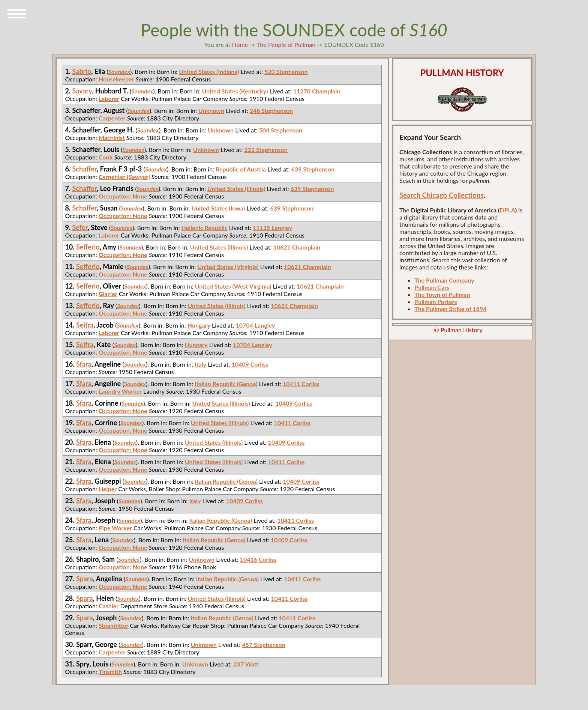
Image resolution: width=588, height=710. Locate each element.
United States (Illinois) (236, 189)
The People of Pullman (286, 44)
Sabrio (82, 71)
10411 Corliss (301, 384)
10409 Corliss (250, 364)
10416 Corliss (258, 559)
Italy (200, 364)
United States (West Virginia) (233, 286)
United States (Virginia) (228, 267)
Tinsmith (110, 672)
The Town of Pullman (442, 294)
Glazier (108, 294)
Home (240, 44)
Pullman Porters (436, 302)
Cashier (109, 606)
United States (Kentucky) (235, 91)
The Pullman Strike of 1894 (451, 309)
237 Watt (246, 664)
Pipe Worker (115, 528)
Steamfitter (114, 625)
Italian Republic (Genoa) (226, 384)
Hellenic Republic (205, 228)
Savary (82, 91)
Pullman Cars (432, 287)
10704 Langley (255, 325)
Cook (106, 157)
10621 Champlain (297, 247)
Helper (108, 489)
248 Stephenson (271, 111)
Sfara (84, 364)
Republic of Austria (241, 169)
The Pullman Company (444, 280)
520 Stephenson (286, 71)
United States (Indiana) (209, 71)
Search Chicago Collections (441, 195)
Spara (85, 579)
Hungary (199, 325)
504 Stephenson (281, 130)
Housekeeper (116, 79)
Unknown (211, 111)
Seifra (85, 325)
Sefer (80, 227)
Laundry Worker (120, 391)
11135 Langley (272, 228)
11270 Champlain (317, 91)
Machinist (112, 138)
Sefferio (88, 247)
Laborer (109, 99)
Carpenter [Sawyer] (124, 177)
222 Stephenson (266, 150)
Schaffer (85, 169)
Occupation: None (123, 196)
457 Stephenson (264, 645)
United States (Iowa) (218, 208)
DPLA (507, 210)
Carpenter (112, 118)
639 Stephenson (313, 169)
